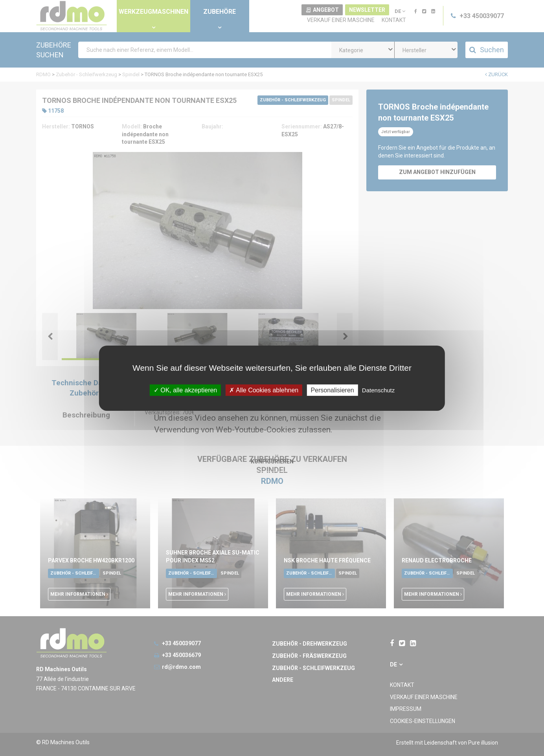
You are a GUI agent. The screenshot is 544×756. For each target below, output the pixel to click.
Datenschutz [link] (378, 390)
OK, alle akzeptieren (186, 390)
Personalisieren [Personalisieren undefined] (332, 390)
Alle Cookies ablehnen (264, 390)
